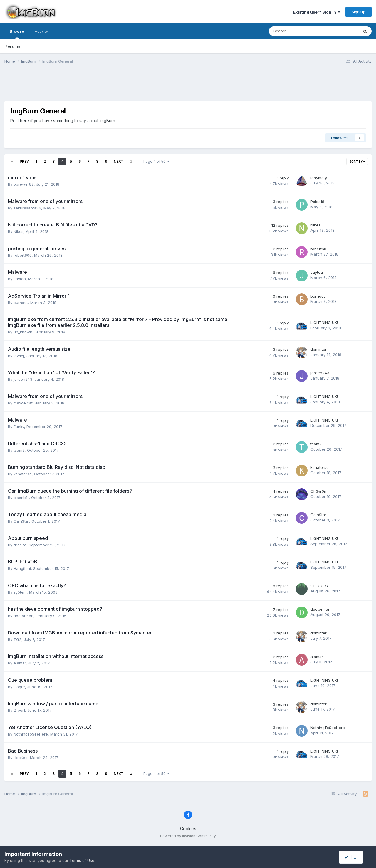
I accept (354, 857)
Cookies (188, 828)
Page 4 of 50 (156, 161)
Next (119, 161)
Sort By (357, 162)
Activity (41, 31)
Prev (24, 161)
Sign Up (359, 12)
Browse (17, 34)
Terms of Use (82, 860)
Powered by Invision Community (188, 836)
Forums (13, 46)
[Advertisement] (188, 86)
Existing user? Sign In (317, 12)
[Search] (298, 31)
